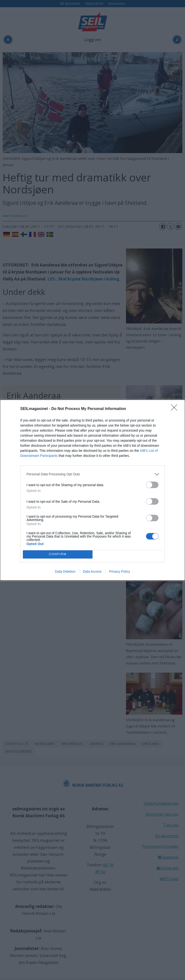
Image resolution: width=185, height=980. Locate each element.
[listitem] (92, 474)
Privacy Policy (120, 571)
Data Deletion (65, 571)
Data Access (92, 571)
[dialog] (92, 490)
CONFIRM (58, 554)
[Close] (176, 409)
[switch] (152, 485)
